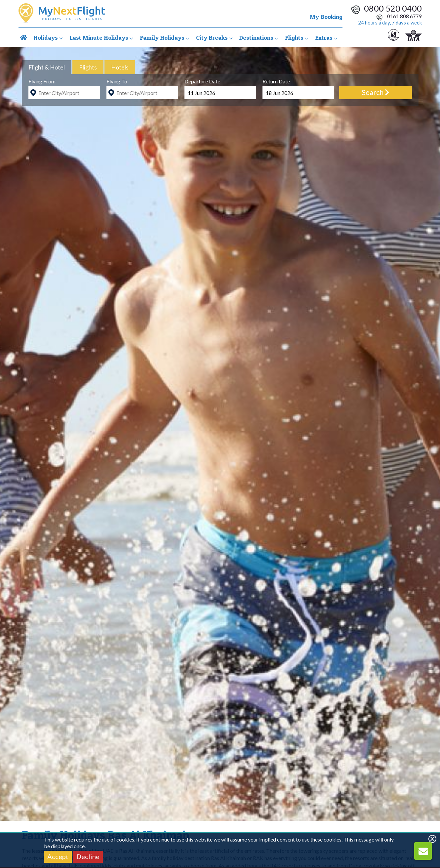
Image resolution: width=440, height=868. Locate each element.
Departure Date (202, 81)
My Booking (326, 17)
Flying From (42, 81)
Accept (58, 856)
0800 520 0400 (393, 8)
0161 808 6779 (399, 16)
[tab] (47, 67)
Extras (326, 38)
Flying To (117, 81)
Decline (88, 856)
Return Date (276, 81)
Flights (297, 38)
